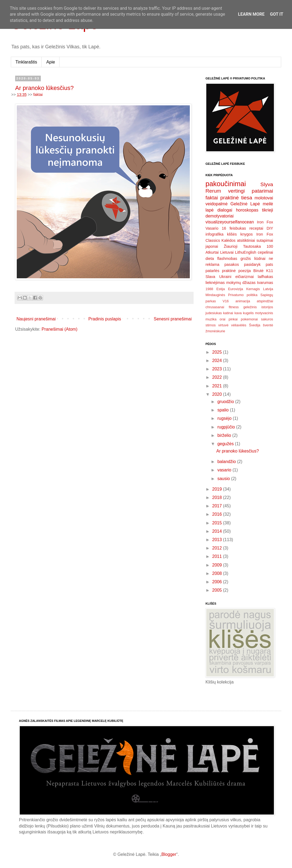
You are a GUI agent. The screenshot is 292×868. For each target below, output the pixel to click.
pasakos (232, 264)
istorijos (267, 307)
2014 (218, 531)
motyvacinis (264, 313)
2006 (218, 582)
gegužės (226, 444)
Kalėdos (228, 240)
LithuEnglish (245, 252)
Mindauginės (215, 295)
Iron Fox (265, 222)
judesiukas (214, 313)
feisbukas (238, 228)
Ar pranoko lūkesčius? (44, 88)
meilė (268, 204)
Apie (51, 62)
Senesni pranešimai (173, 319)
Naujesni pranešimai (36, 319)
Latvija (268, 289)
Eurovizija (235, 289)
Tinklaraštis (26, 62)
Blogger (169, 854)
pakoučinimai (226, 184)
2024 (218, 361)
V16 (226, 301)
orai (222, 319)
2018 (218, 497)
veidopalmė (217, 204)
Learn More (251, 14)
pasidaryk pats (258, 264)
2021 (218, 386)
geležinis (250, 307)
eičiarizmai (244, 277)
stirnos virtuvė (217, 325)
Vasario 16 (216, 228)
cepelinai (265, 252)
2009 (218, 565)
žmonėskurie (215, 331)
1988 (209, 289)
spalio (224, 410)
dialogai (225, 210)
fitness (234, 307)
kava (238, 313)
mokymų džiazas (241, 283)
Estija (220, 289)
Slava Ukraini (218, 277)
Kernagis (253, 289)
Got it (276, 14)
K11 (270, 271)
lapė (210, 210)
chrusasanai (215, 307)
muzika (211, 319)
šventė (268, 325)
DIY (270, 228)
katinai (228, 313)
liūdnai (260, 259)
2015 (218, 523)
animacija (243, 301)
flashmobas (227, 259)
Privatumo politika (243, 295)
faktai (38, 95)
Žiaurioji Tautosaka (242, 246)
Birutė (258, 271)
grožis (245, 259)
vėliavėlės (239, 325)
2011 (218, 556)
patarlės (212, 271)
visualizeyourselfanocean (230, 222)
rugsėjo (225, 418)
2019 (218, 489)
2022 (218, 377)
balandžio (227, 462)
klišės (232, 234)
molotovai (264, 198)
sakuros (267, 319)
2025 (218, 352)
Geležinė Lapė (245, 204)
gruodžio (226, 402)
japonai (212, 246)
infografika (214, 234)
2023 (218, 369)
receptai (256, 228)
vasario (225, 470)
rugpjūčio (227, 427)
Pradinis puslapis (105, 319)
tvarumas (265, 283)
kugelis (248, 313)
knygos (247, 234)
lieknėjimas (215, 283)
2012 (218, 548)
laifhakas (265, 277)
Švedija (255, 325)
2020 (218, 394)
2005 (218, 590)
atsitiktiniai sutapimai (255, 240)
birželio (225, 435)
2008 (218, 573)
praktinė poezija (236, 271)
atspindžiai (265, 301)
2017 (218, 506)
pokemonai (249, 319)
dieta (210, 259)
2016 (218, 514)
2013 (218, 540)
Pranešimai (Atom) (59, 329)
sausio (224, 479)
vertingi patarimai (250, 191)
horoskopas (247, 210)
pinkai (233, 319)
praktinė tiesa (236, 198)
